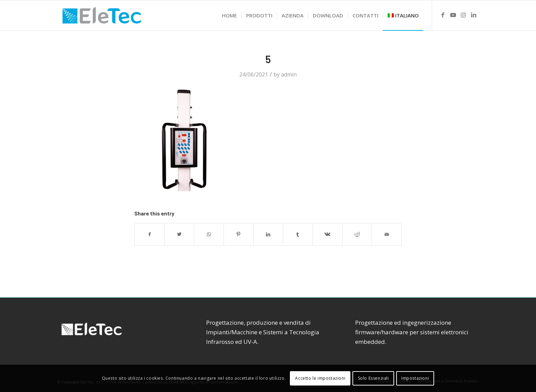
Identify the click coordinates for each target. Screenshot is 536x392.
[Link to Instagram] (463, 15)
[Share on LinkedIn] (268, 234)
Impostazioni (415, 378)
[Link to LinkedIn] (473, 15)
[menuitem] (229, 15)
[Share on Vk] (327, 234)
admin (289, 74)
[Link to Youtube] (453, 15)
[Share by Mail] (387, 234)
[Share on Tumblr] (298, 234)
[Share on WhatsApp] (209, 234)
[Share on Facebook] (150, 234)
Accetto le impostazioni (320, 378)
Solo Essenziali (373, 378)
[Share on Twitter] (179, 234)
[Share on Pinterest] (239, 234)
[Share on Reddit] (357, 234)
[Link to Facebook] (443, 15)
